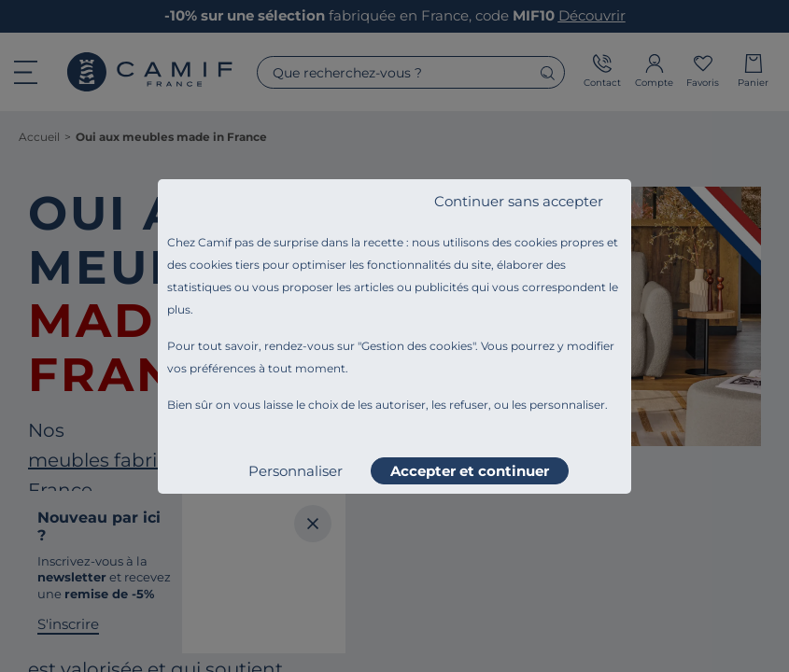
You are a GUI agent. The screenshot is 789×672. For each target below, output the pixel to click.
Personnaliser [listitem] (296, 471)
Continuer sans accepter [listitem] (519, 201)
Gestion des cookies (417, 346)
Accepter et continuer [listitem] (470, 471)
